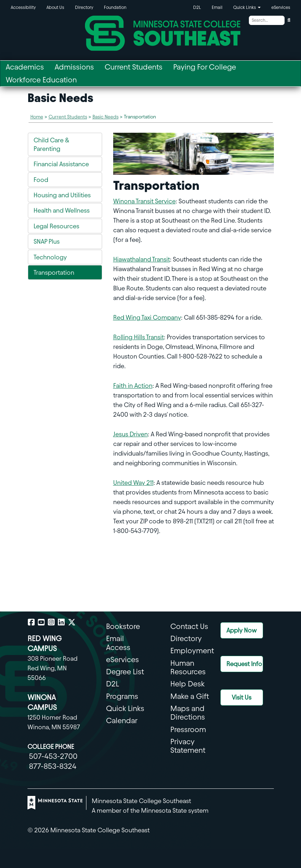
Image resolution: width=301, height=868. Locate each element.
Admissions (74, 67)
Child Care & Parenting (51, 144)
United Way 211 (133, 483)
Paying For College (205, 67)
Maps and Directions (188, 713)
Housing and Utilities (62, 195)
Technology (50, 257)
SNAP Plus (47, 241)
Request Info (244, 664)
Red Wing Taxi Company (147, 317)
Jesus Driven (131, 434)
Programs (122, 696)
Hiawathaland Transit (142, 259)
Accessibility (23, 7)
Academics (25, 67)
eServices (281, 7)
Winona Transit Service (144, 201)
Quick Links (125, 708)
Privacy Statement (188, 746)
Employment (192, 651)
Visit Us (242, 697)
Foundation (115, 7)
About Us (55, 7)
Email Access (118, 643)
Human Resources (188, 667)
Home (37, 117)
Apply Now (242, 630)
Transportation (54, 272)
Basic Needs (106, 117)
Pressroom (188, 729)
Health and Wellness (62, 210)
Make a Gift (190, 696)
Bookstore (123, 626)
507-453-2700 (53, 756)
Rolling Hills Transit (139, 337)
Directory (84, 7)
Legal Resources (56, 226)
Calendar (122, 720)
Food (41, 180)
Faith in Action (133, 385)
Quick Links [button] (247, 7)
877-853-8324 (53, 766)
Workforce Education (41, 80)
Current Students (134, 67)
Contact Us (189, 626)
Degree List (125, 672)
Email (217, 7)
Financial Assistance (61, 164)
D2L (197, 7)
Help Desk (187, 684)
